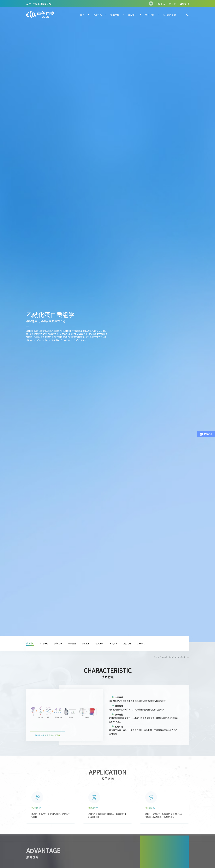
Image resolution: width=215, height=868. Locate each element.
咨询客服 (184, 3)
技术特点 (30, 643)
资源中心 (132, 15)
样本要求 (113, 643)
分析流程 (72, 643)
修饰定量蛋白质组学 (177, 657)
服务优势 (58, 643)
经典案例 (99, 643)
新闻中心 (150, 15)
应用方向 (44, 643)
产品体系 (97, 15)
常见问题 (127, 643)
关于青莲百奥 (169, 15)
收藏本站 (160, 3)
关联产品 (141, 643)
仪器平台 (115, 15)
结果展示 (86, 643)
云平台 (172, 3)
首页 (82, 15)
